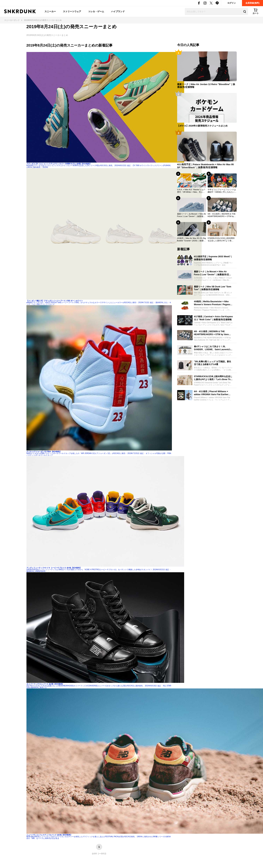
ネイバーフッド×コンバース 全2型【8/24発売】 (45, 684)
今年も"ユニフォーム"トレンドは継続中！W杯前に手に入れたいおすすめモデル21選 (222, 191)
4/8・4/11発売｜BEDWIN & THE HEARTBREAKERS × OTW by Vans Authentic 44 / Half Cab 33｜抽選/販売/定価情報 (222, 215)
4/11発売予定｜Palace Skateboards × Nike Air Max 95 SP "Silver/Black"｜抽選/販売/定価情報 (206, 166)
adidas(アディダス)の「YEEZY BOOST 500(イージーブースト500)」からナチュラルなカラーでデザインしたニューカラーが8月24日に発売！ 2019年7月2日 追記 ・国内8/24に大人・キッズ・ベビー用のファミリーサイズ (99, 303)
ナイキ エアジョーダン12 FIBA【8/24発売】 (44, 452)
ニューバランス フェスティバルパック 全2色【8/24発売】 (49, 835)
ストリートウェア (72, 11)
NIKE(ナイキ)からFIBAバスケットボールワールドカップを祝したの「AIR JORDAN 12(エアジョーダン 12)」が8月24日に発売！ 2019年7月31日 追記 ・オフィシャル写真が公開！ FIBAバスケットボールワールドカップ (99, 454)
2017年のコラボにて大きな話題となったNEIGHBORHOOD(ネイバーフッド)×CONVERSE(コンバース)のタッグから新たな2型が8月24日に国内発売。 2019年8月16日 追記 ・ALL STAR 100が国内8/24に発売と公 (99, 687)
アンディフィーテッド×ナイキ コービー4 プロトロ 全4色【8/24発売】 (54, 568)
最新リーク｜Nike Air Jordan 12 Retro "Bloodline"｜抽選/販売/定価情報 (206, 86)
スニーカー (50, 11)
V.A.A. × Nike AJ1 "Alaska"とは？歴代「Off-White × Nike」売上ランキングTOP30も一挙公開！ (191, 191)
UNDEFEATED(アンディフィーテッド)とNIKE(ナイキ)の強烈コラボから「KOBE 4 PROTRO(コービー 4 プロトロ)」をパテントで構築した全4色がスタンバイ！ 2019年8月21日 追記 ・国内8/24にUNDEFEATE (99, 570)
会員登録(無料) (252, 3)
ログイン (232, 3)
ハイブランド (118, 11)
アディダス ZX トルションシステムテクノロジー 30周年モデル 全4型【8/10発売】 (59, 164)
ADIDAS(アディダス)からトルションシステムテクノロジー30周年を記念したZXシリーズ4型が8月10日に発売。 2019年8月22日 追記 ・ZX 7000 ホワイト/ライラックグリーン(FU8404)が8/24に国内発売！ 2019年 (99, 166)
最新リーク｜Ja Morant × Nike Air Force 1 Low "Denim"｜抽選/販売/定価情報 (192, 215)
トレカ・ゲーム (96, 11)
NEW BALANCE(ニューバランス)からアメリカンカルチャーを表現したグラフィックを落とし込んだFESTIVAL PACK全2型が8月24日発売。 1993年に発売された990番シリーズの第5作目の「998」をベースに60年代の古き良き (99, 837)
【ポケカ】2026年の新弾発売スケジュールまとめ (202, 126)
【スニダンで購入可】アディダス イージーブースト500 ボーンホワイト (55, 301)
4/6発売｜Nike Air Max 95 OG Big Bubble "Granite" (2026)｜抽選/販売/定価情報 (192, 240)
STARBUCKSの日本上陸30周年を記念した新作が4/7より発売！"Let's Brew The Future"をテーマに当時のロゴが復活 (222, 240)
